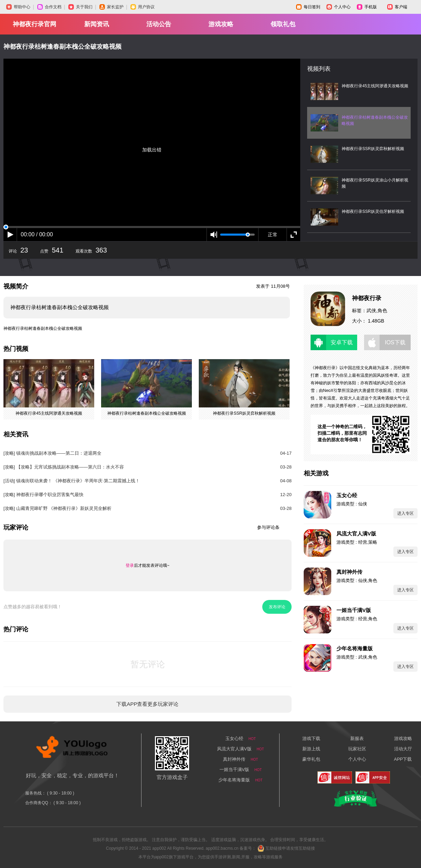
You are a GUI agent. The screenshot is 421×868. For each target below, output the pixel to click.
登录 (130, 565)
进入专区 (405, 513)
